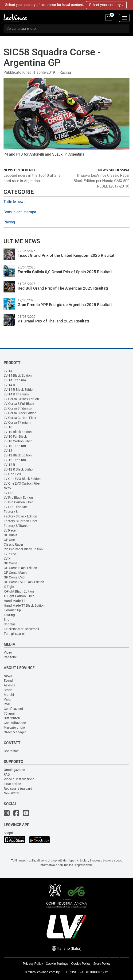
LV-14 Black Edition (18, 375)
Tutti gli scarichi (15, 634)
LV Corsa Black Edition (20, 413)
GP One (9, 540)
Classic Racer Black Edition (23, 549)
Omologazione (14, 770)
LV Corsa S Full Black (19, 404)
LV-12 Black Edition (18, 455)
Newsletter (12, 793)
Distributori (12, 718)
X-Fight (9, 587)
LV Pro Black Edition (18, 498)
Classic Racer (14, 544)
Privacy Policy (33, 964)
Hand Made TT (14, 601)
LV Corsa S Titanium (18, 408)
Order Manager (15, 732)
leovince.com (46, 972)
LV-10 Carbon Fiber (18, 441)
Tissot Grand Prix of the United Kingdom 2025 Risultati (66, 255)
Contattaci (12, 751)
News (8, 676)
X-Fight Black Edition (19, 591)
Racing (65, 72)
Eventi (8, 681)
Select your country (106, 5)
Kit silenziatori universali (21, 629)
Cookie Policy (81, 964)
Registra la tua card (18, 789)
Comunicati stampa (20, 212)
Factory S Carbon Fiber (20, 521)
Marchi (9, 695)
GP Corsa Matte (15, 573)
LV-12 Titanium (15, 460)
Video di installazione (19, 779)
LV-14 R (9, 385)
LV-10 (8, 427)
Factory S (11, 512)
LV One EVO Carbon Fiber (22, 483)
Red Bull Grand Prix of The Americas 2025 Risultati (63, 288)
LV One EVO (12, 474)
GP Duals (10, 535)
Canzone (10, 657)
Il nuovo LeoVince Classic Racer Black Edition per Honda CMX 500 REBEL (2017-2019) (102, 181)
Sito (7, 620)
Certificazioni (13, 709)
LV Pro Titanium (15, 507)
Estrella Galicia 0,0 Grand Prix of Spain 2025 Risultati (65, 272)
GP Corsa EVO (14, 577)
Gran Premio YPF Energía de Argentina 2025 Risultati (65, 305)
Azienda (10, 685)
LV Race (10, 530)
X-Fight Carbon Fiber (19, 596)
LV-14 (8, 371)
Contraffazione (15, 723)
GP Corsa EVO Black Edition (24, 582)
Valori (8, 699)
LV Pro (9, 493)
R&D (7, 704)
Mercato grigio (14, 727)
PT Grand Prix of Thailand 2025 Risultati (53, 321)
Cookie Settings (57, 964)
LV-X (7, 559)
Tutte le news (14, 202)
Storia (8, 690)
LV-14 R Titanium (16, 394)
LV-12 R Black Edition (19, 469)
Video (8, 652)
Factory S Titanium (18, 526)
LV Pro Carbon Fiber (18, 502)
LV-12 (8, 451)
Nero (7, 488)
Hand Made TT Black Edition (24, 605)
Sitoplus (10, 624)
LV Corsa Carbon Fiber (20, 418)
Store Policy (102, 964)
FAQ (7, 774)
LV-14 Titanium (15, 380)
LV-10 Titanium (15, 446)
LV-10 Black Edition (18, 432)
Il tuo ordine (12, 784)
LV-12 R (9, 465)
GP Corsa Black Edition (20, 568)
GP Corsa (11, 563)
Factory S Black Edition (20, 516)
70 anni (9, 713)
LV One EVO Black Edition (22, 479)
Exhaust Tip (12, 610)
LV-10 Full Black (15, 436)
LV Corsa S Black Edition (21, 399)
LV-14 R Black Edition (19, 390)
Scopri (8, 833)
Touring (9, 615)
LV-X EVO (11, 554)
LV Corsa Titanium (17, 422)
